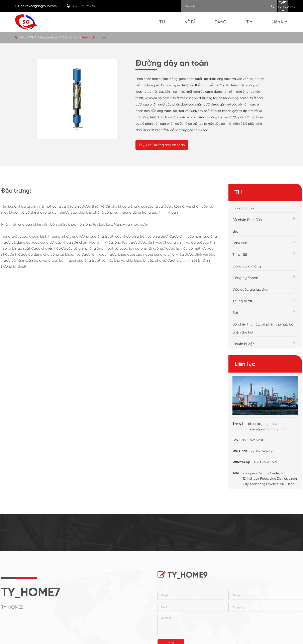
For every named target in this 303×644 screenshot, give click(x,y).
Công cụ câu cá (246, 208)
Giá (235, 231)
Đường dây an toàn (95, 37)
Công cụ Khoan (48, 37)
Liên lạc (279, 22)
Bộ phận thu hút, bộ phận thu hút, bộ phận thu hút (263, 328)
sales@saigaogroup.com (39, 6)
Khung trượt (242, 301)
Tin (249, 22)
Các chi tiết (70, 37)
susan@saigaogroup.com (268, 429)
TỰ (162, 22)
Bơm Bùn (240, 243)
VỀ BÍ (190, 22)
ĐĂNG (221, 22)
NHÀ (22, 37)
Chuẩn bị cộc (243, 344)
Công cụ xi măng (247, 266)
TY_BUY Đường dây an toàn (162, 145)
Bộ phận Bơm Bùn (247, 220)
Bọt (235, 313)
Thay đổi (240, 255)
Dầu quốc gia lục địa (250, 289)
